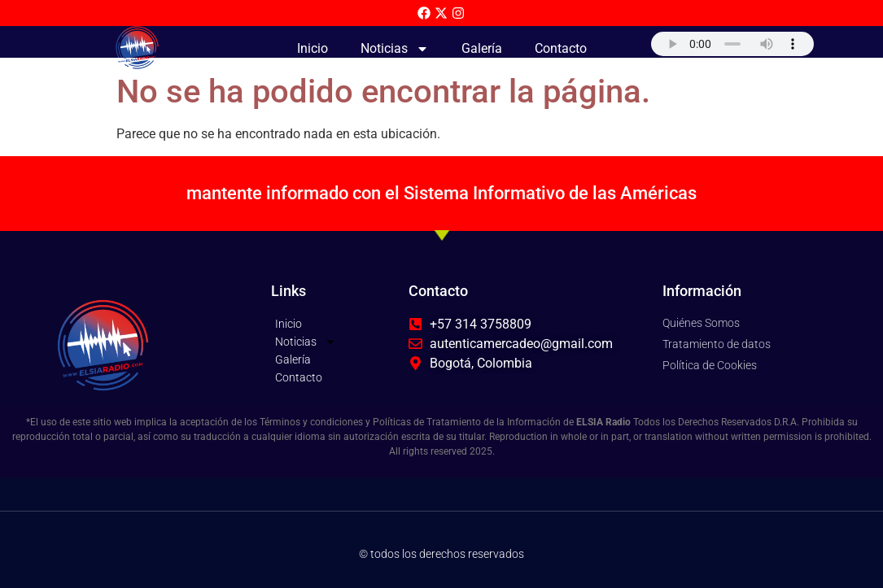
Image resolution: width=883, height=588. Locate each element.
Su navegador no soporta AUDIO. (732, 44)
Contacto (561, 48)
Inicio (313, 48)
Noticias (395, 49)
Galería (482, 48)
